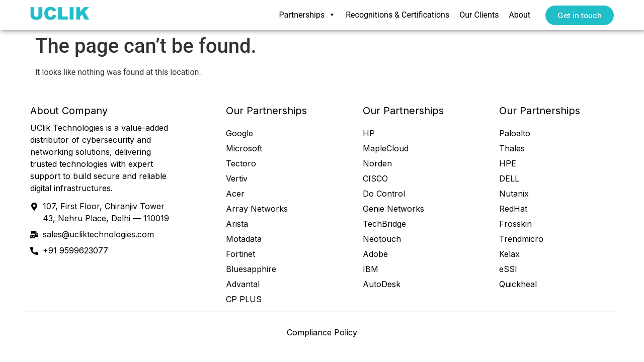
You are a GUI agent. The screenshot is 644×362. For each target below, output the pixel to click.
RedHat (513, 209)
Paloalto (515, 133)
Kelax (509, 254)
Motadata (244, 239)
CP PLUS (244, 299)
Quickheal (518, 284)
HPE (508, 163)
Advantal (243, 284)
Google (239, 133)
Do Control (384, 194)
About (519, 15)
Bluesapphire (251, 269)
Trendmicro (521, 239)
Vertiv (237, 178)
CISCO (375, 178)
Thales (512, 148)
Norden (377, 163)
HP (369, 133)
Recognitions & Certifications (397, 15)
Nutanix (514, 194)
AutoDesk (382, 284)
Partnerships (308, 15)
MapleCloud (386, 148)
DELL (509, 178)
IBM (371, 269)
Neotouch (382, 239)
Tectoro (241, 163)
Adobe (375, 254)
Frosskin (515, 224)
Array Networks (257, 209)
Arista (237, 224)
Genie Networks (393, 209)
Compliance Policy (322, 332)
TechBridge (384, 224)
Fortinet (240, 254)
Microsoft (244, 148)
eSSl (508, 269)
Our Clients (479, 15)
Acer (235, 194)
